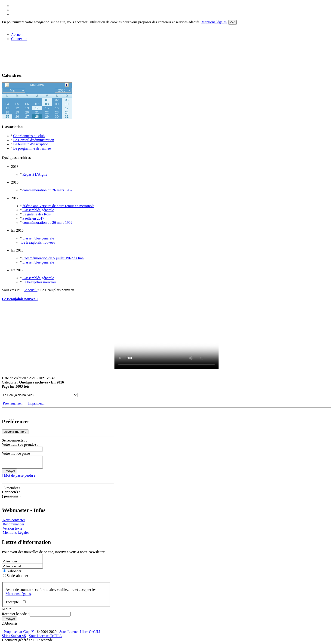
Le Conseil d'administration (34, 140)
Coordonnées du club (29, 136)
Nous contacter (13, 520)
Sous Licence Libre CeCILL (81, 632)
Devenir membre (15, 432)
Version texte (12, 528)
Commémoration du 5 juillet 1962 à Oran (53, 258)
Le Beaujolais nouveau (38, 242)
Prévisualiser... (14, 403)
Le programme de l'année (32, 148)
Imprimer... (36, 403)
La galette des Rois (37, 214)
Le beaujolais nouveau (39, 282)
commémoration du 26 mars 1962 (47, 190)
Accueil (31, 290)
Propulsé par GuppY (19, 632)
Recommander (13, 524)
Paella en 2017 (33, 218)
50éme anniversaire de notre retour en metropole (58, 206)
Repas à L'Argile (35, 174)
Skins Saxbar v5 (14, 636)
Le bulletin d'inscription (31, 144)
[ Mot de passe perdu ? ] (20, 475)
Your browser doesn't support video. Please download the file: (166, 340)
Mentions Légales (15, 532)
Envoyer (9, 471)
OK (233, 22)
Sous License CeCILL (45, 636)
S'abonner (12, 571)
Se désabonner (16, 576)
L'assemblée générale (38, 210)
